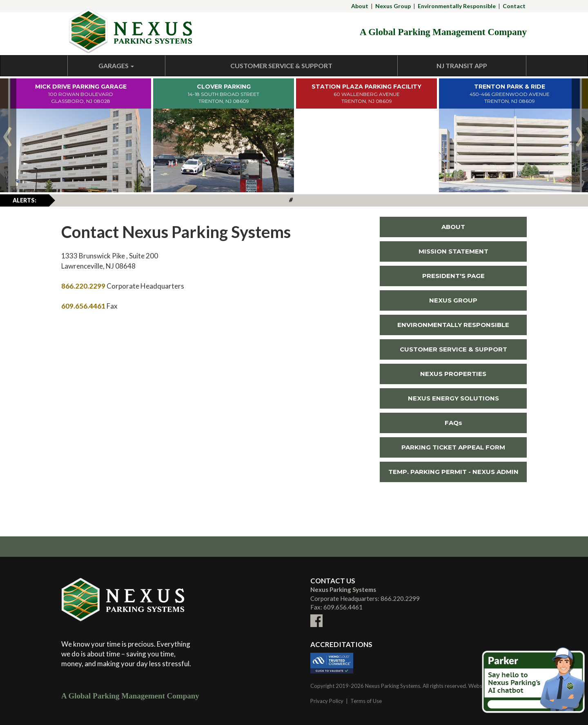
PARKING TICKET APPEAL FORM (453, 447)
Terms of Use (366, 701)
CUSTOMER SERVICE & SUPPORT (453, 349)
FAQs (453, 423)
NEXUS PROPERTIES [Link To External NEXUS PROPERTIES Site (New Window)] (433, 374)
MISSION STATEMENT (453, 251)
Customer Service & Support (281, 66)
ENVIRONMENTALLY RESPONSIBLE (453, 325)
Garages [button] (116, 66)
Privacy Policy (327, 701)
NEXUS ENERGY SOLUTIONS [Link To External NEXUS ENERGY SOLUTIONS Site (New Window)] (439, 398)
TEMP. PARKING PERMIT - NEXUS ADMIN (453, 472)
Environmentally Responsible (457, 6)
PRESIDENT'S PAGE (453, 276)
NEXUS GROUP (453, 300)
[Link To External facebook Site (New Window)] (316, 616)
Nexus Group (393, 6)
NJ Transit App (462, 66)
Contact (514, 6)
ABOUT (453, 227)
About (360, 6)
